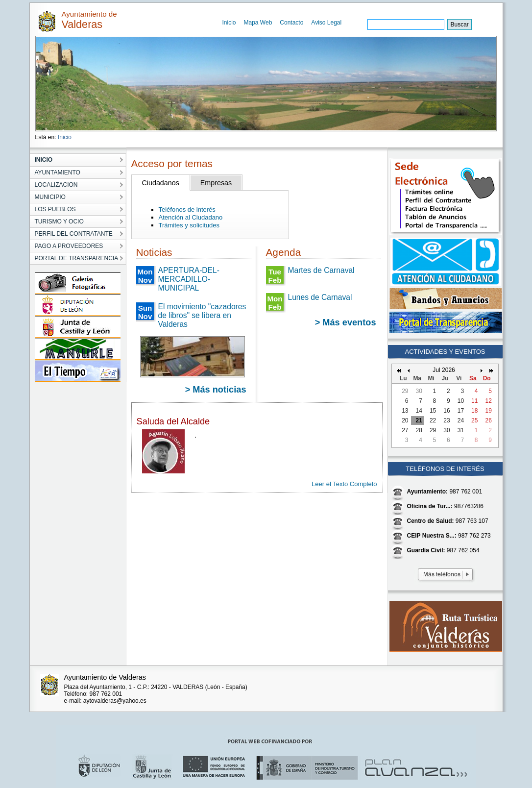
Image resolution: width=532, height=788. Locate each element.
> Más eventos (346, 322)
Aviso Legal (326, 23)
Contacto (291, 23)
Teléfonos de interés (187, 209)
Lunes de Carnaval (320, 297)
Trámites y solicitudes (189, 225)
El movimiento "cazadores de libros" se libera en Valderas (202, 315)
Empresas (216, 183)
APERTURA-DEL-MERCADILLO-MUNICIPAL (189, 279)
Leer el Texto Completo (344, 484)
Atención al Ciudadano (191, 217)
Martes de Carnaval (321, 270)
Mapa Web (258, 23)
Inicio (229, 23)
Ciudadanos (161, 183)
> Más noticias (216, 390)
